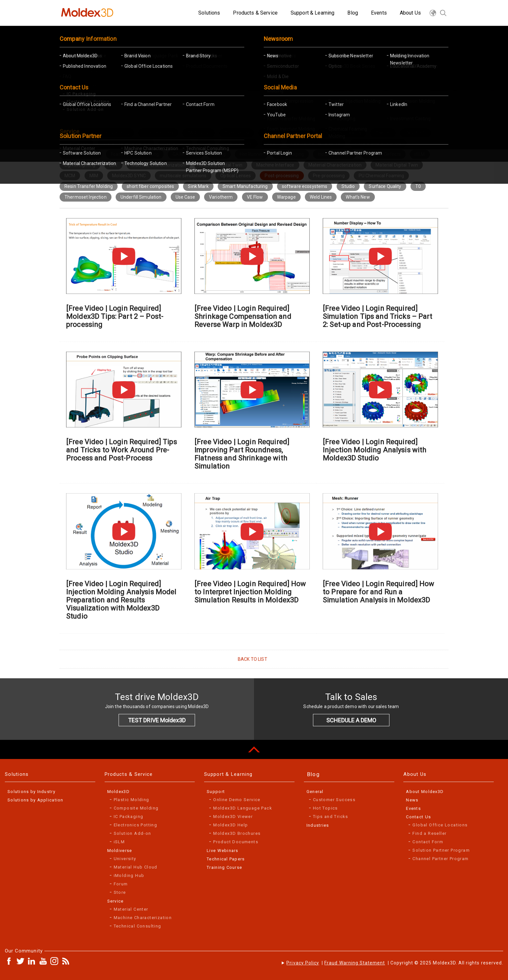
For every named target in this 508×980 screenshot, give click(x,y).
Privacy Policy (303, 963)
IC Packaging (290, 154)
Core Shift (416, 133)
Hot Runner (251, 154)
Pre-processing (329, 176)
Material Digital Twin (397, 165)
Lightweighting (80, 165)
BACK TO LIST (253, 659)
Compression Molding (286, 133)
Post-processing (282, 176)
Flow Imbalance (81, 154)
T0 (418, 186)
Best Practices (158, 133)
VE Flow (255, 197)
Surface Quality (385, 186)
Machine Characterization (158, 165)
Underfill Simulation (141, 197)
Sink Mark (198, 186)
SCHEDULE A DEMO (351, 720)
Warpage (286, 197)
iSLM (420, 154)
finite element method (378, 144)
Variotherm (221, 197)
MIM (94, 176)
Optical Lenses (236, 176)
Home (72, 102)
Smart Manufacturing (245, 186)
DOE (206, 144)
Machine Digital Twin (221, 165)
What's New (358, 197)
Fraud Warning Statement (355, 963)
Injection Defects (383, 154)
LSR (113, 165)
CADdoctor (199, 133)
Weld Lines (321, 197)
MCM (70, 176)
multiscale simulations (183, 176)
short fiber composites (150, 186)
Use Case (185, 197)
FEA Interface (238, 144)
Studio (348, 186)
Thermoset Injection (86, 197)
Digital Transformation (126, 144)
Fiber (272, 144)
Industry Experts (335, 154)
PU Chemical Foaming (381, 176)
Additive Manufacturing (105, 133)
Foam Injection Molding (135, 154)
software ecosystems (305, 186)
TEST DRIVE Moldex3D (157, 720)
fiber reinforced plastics (316, 144)
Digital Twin (175, 144)
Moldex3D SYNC (129, 176)
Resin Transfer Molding (89, 186)
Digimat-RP (76, 144)
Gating (219, 154)
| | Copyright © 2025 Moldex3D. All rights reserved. (395, 963)
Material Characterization (335, 165)
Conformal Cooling (342, 133)
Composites (237, 133)
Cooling (383, 133)
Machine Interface (275, 165)
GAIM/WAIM (185, 154)
